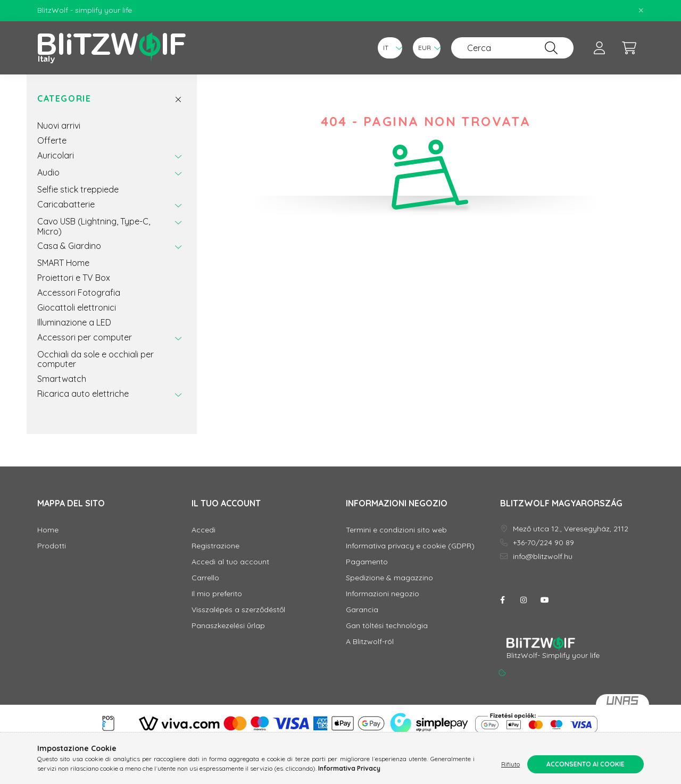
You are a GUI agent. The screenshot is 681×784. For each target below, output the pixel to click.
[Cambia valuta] (427, 48)
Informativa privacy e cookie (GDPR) (410, 546)
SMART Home (63, 263)
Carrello (205, 578)
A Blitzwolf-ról (370, 642)
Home (48, 530)
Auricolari (56, 155)
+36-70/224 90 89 (543, 543)
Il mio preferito (217, 594)
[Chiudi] (641, 11)
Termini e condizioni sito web (396, 530)
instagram (524, 600)
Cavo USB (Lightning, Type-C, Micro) (94, 226)
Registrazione (215, 546)
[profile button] (599, 48)
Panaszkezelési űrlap (228, 626)
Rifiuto (510, 764)
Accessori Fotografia (79, 293)
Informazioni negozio (383, 594)
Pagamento (367, 562)
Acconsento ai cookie (586, 764)
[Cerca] (512, 48)
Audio (48, 172)
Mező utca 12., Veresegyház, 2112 (571, 529)
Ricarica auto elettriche (83, 394)
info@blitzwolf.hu (543, 557)
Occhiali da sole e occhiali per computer (95, 359)
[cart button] (629, 48)
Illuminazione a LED (74, 322)
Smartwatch (62, 379)
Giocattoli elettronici (77, 307)
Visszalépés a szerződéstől (238, 610)
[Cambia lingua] (390, 48)
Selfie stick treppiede (78, 189)
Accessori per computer (85, 337)
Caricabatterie (66, 204)
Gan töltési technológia (387, 626)
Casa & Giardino (69, 246)
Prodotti (52, 546)
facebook (502, 600)
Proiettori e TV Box (74, 278)
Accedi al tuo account (230, 562)
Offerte (52, 140)
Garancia (362, 610)
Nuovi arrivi (59, 126)
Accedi (204, 530)
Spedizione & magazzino (389, 578)
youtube (545, 600)
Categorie (64, 99)
